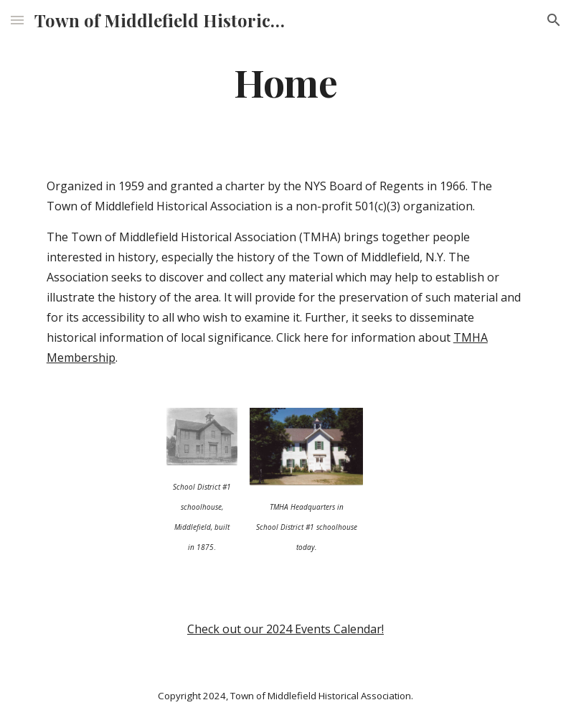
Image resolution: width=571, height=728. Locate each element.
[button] (17, 20)
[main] (285, 81)
